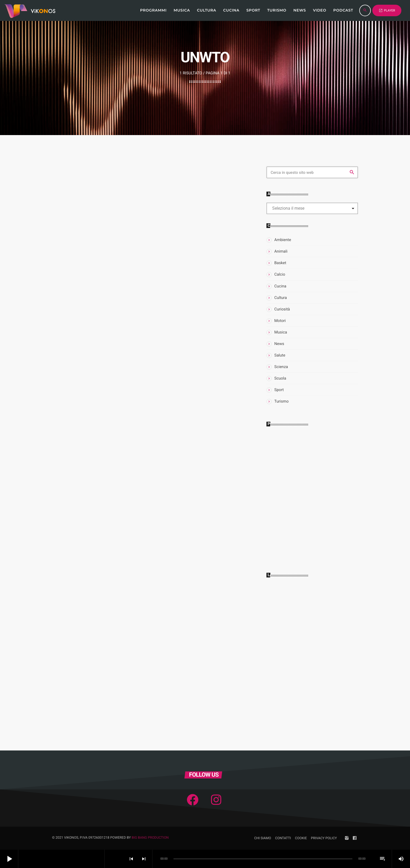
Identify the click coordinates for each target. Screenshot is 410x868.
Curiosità (282, 309)
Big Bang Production (150, 838)
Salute (280, 355)
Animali (281, 251)
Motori (280, 321)
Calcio (280, 274)
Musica (281, 332)
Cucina (280, 286)
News (279, 344)
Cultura (281, 298)
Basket (280, 263)
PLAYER (387, 10)
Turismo (281, 401)
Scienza (281, 367)
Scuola (280, 378)
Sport (279, 390)
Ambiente (283, 240)
